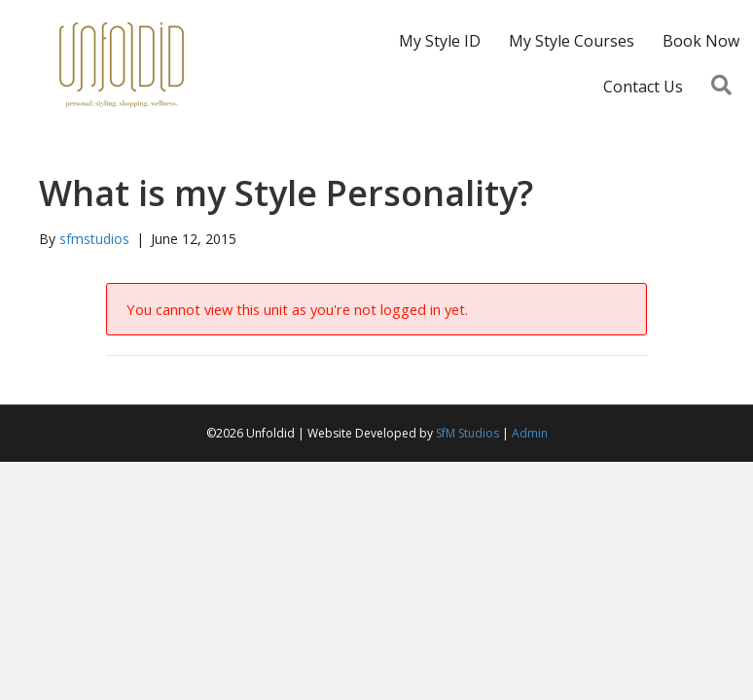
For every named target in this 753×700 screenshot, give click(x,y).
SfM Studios (467, 433)
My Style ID (440, 41)
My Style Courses (572, 41)
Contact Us (643, 87)
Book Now (701, 41)
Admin (530, 433)
